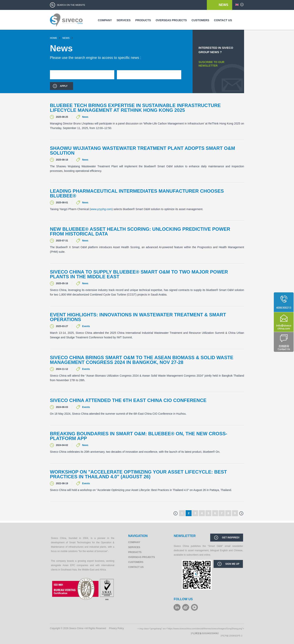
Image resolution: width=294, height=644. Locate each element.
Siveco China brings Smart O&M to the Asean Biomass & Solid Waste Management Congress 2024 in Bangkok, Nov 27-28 (142, 360)
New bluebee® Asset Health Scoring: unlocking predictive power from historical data (140, 232)
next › (241, 513)
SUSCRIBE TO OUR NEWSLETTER (211, 64)
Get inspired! (231, 538)
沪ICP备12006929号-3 (232, 636)
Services (124, 20)
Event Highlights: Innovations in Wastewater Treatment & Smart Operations (138, 317)
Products (143, 20)
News (223, 5)
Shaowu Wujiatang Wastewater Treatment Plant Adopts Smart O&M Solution (143, 151)
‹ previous (176, 513)
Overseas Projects (171, 20)
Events (86, 326)
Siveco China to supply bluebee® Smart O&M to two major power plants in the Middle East (139, 274)
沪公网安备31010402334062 (206, 633)
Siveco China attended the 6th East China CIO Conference (128, 400)
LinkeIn (177, 607)
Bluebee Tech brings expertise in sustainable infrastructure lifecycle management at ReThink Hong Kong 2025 (135, 108)
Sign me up (232, 564)
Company (105, 20)
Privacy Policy (117, 628)
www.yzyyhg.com (101, 209)
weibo (186, 607)
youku (194, 607)
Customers (200, 20)
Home (53, 38)
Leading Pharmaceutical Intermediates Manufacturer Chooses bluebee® (137, 193)
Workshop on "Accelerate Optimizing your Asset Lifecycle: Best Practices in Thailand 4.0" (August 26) (138, 474)
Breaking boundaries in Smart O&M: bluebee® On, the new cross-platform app (139, 436)
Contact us (223, 20)
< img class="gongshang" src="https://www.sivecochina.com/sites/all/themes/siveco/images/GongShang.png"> (191, 629)
